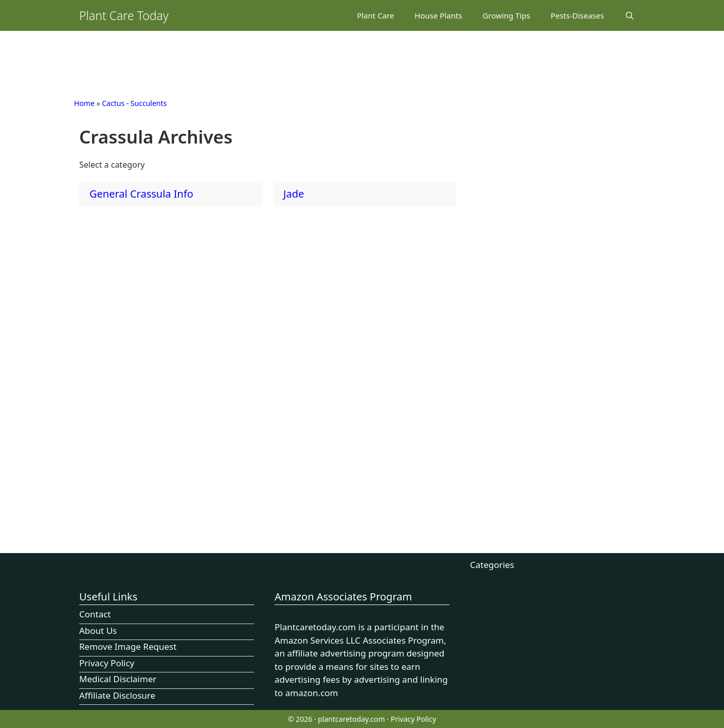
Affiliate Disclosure (117, 695)
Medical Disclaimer (118, 679)
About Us (98, 631)
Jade (294, 194)
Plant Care (375, 15)
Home (84, 103)
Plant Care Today (124, 15)
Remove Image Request (128, 646)
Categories (492, 565)
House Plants (438, 15)
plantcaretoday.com (351, 719)
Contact (95, 614)
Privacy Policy (107, 663)
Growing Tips (506, 15)
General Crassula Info (141, 194)
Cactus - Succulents (134, 103)
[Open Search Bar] (630, 15)
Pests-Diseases (577, 15)
